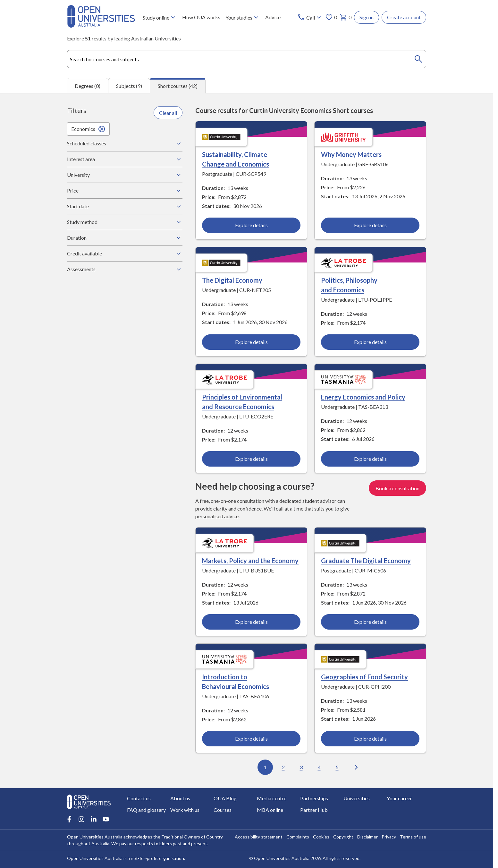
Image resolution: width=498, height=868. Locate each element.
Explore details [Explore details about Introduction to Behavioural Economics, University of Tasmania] (251, 739)
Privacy (389, 837)
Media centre (272, 798)
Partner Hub (314, 810)
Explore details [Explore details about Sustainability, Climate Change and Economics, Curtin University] (251, 225)
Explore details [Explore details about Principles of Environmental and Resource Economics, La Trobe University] (251, 459)
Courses (223, 810)
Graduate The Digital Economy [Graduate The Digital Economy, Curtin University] (366, 561)
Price (125, 191)
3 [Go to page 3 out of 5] (301, 767)
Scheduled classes (125, 143)
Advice (273, 17)
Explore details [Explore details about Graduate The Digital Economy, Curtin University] (370, 622)
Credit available (125, 254)
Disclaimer (367, 837)
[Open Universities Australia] (101, 26)
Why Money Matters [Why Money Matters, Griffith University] (351, 155)
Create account (404, 17)
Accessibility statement (259, 837)
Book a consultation (397, 488)
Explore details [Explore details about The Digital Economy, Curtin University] (251, 342)
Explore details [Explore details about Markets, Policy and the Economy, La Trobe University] (251, 622)
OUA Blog (225, 798)
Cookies (321, 837)
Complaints (298, 837)
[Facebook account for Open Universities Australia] (69, 819)
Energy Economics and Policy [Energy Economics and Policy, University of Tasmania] (363, 397)
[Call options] (310, 17)
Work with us (185, 810)
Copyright (343, 837)
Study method (125, 222)
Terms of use (413, 837)
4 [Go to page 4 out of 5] (319, 767)
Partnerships (314, 798)
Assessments (125, 269)
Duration (125, 238)
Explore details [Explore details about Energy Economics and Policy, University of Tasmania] (370, 459)
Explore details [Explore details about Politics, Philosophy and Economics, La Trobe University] (370, 342)
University (125, 175)
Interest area (125, 159)
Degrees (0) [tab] (88, 86)
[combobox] (247, 59)
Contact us (139, 798)
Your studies (243, 17)
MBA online (270, 810)
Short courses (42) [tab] (178, 86)
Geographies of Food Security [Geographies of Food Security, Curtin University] (364, 677)
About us (180, 798)
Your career (399, 798)
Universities (357, 798)
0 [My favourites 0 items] (331, 17)
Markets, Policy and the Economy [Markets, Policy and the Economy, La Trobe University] (250, 561)
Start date (125, 206)
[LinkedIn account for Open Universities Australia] (94, 819)
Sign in (367, 17)
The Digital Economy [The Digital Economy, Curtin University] (232, 280)
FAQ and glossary (146, 810)
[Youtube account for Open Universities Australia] (106, 819)
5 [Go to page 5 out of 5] (337, 767)
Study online (160, 17)
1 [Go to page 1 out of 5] (265, 767)
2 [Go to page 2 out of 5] (283, 767)
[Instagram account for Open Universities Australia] (81, 819)
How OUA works (201, 17)
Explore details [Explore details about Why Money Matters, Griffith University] (370, 225)
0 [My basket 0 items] (346, 17)
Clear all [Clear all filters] (168, 113)
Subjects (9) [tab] (129, 86)
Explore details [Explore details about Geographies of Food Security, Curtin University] (370, 739)
